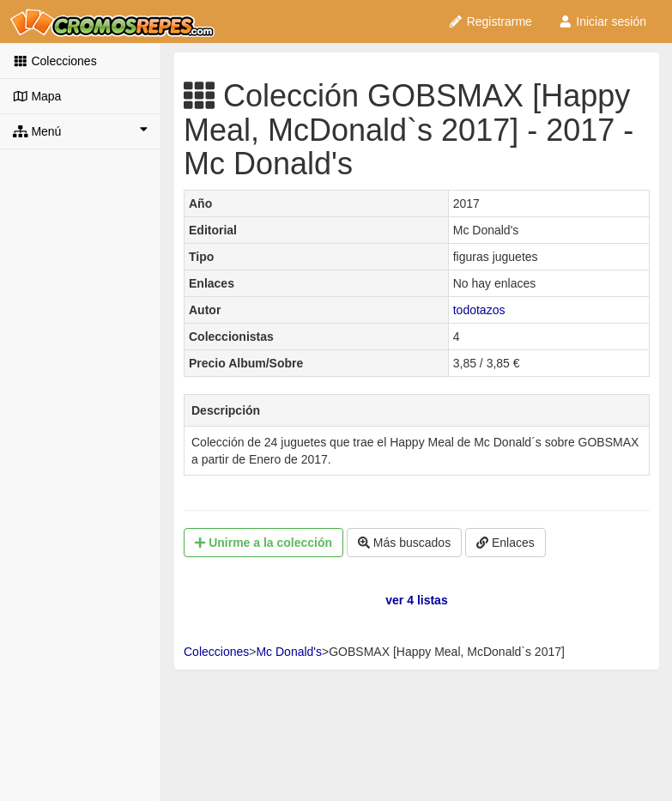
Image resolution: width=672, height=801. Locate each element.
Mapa (37, 96)
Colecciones (55, 61)
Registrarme (490, 21)
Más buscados (404, 543)
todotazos (479, 310)
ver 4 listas (416, 600)
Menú (80, 130)
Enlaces (506, 543)
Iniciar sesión (602, 21)
